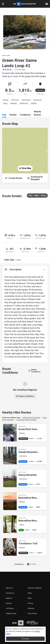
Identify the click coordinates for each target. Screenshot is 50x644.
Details (13, 115)
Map (4, 115)
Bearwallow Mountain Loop (25, 501)
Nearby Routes (37, 113)
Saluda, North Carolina (31, 418)
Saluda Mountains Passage (25, 456)
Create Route (14, 178)
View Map (25, 168)
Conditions (25, 115)
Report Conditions (34, 371)
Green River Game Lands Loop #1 (25, 433)
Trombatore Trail (25, 547)
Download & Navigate (35, 178)
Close (25, 639)
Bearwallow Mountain (25, 524)
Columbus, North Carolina (27, 420)
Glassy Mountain (25, 478)
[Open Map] (25, 148)
